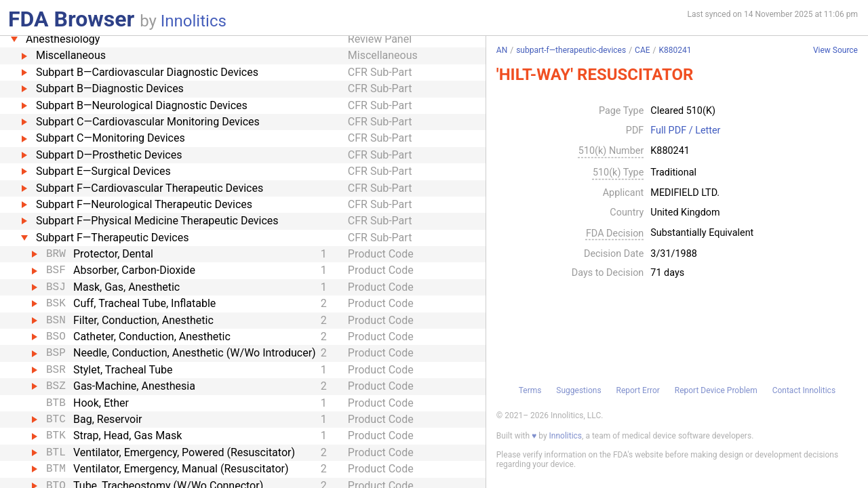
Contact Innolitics (804, 390)
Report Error (637, 390)
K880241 (675, 50)
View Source (835, 50)
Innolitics (194, 21)
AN (502, 50)
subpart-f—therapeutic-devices (571, 50)
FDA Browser (71, 19)
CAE (642, 50)
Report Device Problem (716, 390)
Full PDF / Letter (685, 131)
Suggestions (578, 390)
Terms (530, 390)
